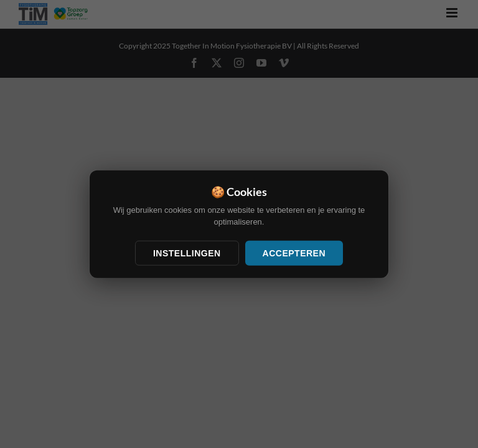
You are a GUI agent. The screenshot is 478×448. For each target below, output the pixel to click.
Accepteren (294, 253)
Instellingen (187, 253)
